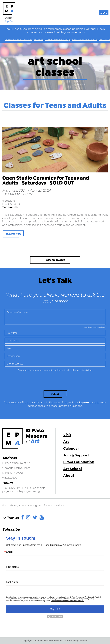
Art (66, 442)
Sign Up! (55, 609)
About (69, 476)
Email (9, 552)
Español (9, 21)
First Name (12, 567)
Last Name (12, 582)
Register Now (13, 234)
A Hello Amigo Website (76, 641)
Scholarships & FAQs (58, 39)
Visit (67, 435)
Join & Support (76, 455)
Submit (55, 394)
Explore (84, 402)
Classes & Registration (18, 39)
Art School (73, 469)
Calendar (71, 448)
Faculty (39, 39)
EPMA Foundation (79, 462)
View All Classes (55, 260)
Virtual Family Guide (84, 39)
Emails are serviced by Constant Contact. (67, 601)
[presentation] (26, 382)
